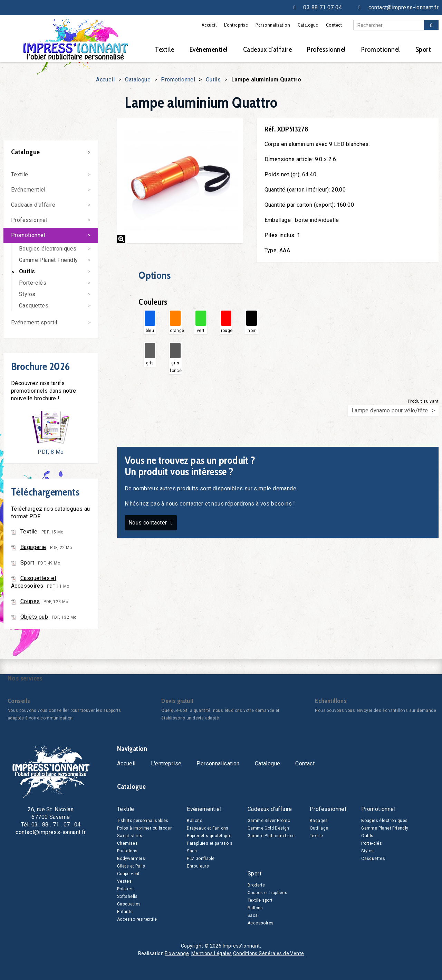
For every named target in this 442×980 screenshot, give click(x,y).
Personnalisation (273, 25)
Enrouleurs (198, 866)
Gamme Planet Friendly (48, 260)
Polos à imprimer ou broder (144, 828)
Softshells (127, 896)
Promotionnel (381, 49)
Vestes (124, 881)
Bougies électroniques (48, 249)
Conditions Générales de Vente (269, 953)
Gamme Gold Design (268, 828)
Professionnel (326, 49)
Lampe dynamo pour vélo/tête (390, 410)
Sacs (192, 851)
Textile (165, 49)
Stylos (27, 294)
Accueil (209, 25)
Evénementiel (209, 49)
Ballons (195, 821)
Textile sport (260, 900)
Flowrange (177, 953)
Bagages (319, 821)
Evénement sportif (35, 322)
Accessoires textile (137, 919)
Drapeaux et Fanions (208, 828)
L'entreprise (236, 25)
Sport (423, 49)
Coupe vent (128, 874)
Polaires (125, 889)
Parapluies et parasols (210, 843)
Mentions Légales (212, 953)
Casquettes (34, 306)
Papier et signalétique (209, 836)
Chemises (127, 843)
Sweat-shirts (130, 836)
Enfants (125, 912)
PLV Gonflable (201, 859)
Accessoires (261, 923)
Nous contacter (148, 523)
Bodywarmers (131, 859)
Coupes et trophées (267, 893)
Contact (334, 25)
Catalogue (308, 25)
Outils (213, 80)
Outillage (319, 828)
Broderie (256, 885)
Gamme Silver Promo (269, 821)
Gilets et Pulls (131, 866)
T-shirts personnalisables (143, 821)
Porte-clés (33, 283)
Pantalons (127, 851)
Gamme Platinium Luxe (271, 836)
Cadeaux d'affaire (268, 49)
